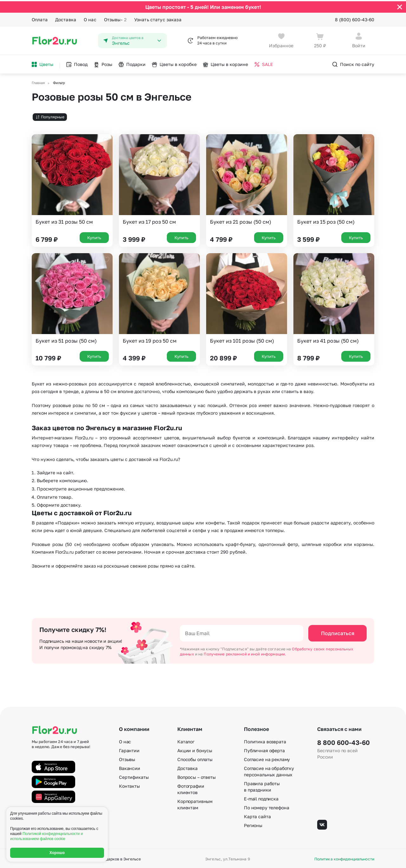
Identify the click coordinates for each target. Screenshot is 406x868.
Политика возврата (265, 740)
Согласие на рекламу (267, 758)
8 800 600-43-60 (344, 741)
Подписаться (338, 632)
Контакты (129, 785)
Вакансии (130, 767)
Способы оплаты (195, 758)
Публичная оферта (264, 749)
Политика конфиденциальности (344, 858)
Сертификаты (134, 776)
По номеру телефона (266, 806)
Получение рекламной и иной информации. (245, 653)
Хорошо (57, 853)
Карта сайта (257, 815)
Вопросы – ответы (196, 776)
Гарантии (129, 749)
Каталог (186, 740)
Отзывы (115, 18)
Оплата (40, 18)
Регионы (253, 824)
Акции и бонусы (195, 749)
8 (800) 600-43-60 (355, 18)
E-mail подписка (261, 797)
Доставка (66, 18)
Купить (94, 236)
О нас (90, 18)
